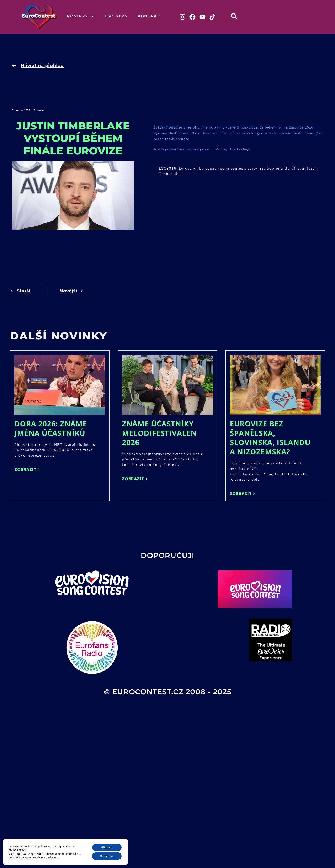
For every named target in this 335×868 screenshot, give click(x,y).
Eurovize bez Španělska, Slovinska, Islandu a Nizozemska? (270, 438)
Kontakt (148, 16)
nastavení (52, 857)
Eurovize (39, 110)
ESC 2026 (116, 16)
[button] (234, 16)
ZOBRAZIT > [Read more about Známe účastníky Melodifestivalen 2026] (135, 479)
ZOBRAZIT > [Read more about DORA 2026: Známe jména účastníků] (27, 469)
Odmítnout (107, 856)
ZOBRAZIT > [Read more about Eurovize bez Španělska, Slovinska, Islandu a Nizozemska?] (243, 493)
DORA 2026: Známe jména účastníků (51, 428)
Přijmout (107, 847)
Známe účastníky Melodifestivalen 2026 (159, 433)
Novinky (80, 16)
